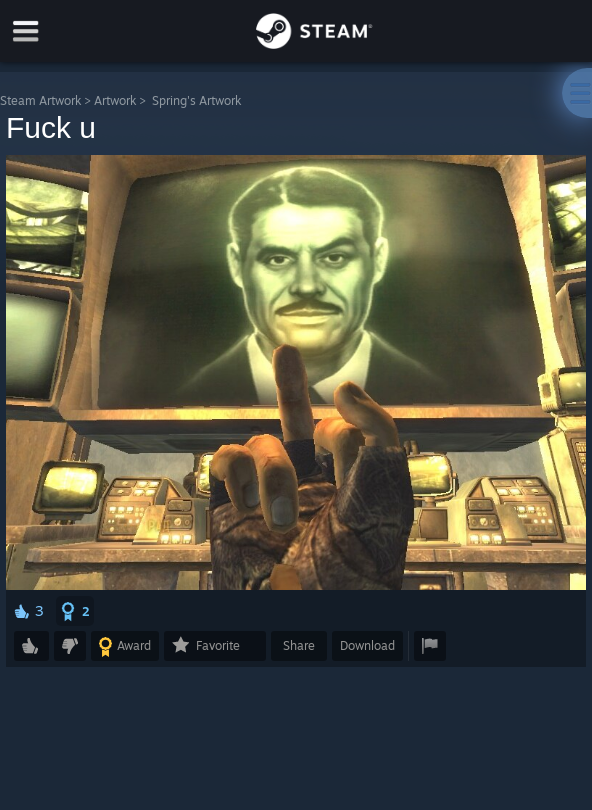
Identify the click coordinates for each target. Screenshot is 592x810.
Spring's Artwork (196, 100)
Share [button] (299, 645)
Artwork (115, 100)
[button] (75, 611)
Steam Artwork (40, 100)
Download (367, 645)
